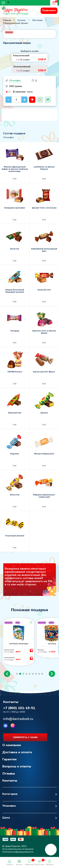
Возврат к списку (10, 693)
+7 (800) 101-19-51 (19, 708)
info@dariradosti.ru (18, 719)
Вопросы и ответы (17, 766)
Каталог (22, 20)
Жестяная (37, 20)
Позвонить (49, 10)
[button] (7, 674)
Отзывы (9, 773)
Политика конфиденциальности (18, 852)
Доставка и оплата (17, 752)
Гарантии (9, 759)
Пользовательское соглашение (18, 849)
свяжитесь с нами (25, 737)
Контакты (10, 781)
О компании (12, 745)
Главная (7, 20)
